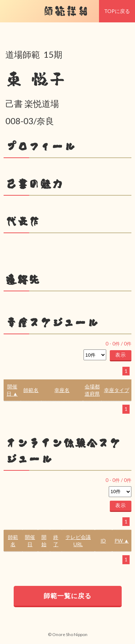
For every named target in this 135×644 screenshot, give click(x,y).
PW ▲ (122, 541)
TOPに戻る (117, 11)
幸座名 (62, 390)
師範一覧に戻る (67, 596)
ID (103, 541)
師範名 (31, 390)
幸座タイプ (117, 390)
